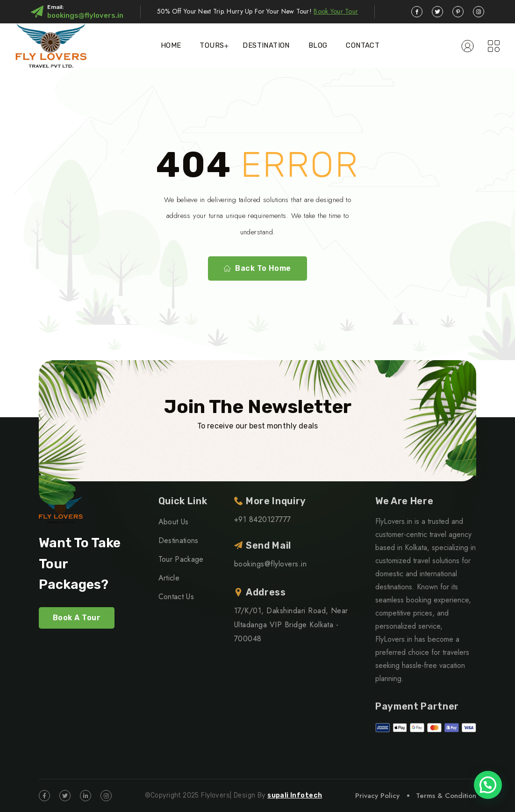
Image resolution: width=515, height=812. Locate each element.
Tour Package (181, 559)
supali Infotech (295, 795)
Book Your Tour (336, 11)
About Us (174, 522)
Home (171, 45)
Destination (266, 45)
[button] (488, 785)
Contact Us (176, 597)
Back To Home (257, 268)
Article (169, 578)
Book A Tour (77, 618)
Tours (212, 45)
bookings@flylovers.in (85, 15)
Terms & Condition (446, 796)
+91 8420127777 (263, 519)
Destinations (179, 540)
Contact (363, 45)
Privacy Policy (377, 796)
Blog (318, 45)
